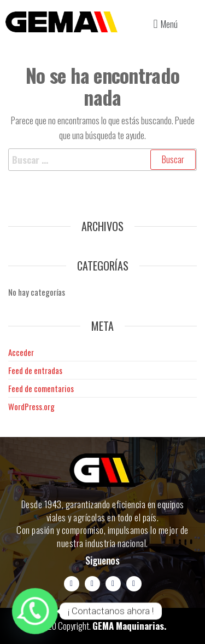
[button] (164, 24)
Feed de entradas (35, 370)
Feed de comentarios (41, 388)
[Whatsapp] (35, 611)
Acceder (21, 352)
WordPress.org (31, 406)
